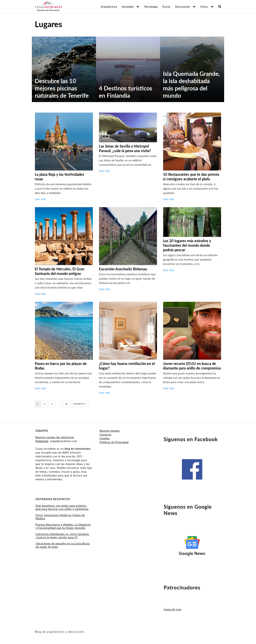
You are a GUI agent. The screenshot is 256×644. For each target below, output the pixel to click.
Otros (204, 6)
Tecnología (151, 6)
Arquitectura (109, 6)
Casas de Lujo (173, 609)
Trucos (166, 6)
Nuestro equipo (110, 431)
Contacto (106, 435)
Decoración (183, 6)
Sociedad (128, 6)
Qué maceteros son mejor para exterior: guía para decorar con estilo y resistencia (62, 507)
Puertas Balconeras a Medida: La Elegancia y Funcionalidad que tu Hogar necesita (63, 526)
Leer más (40, 199)
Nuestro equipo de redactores (55, 437)
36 (66, 404)
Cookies (105, 438)
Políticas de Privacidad (114, 442)
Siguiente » (80, 404)
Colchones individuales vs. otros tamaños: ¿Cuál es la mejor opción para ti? (63, 536)
